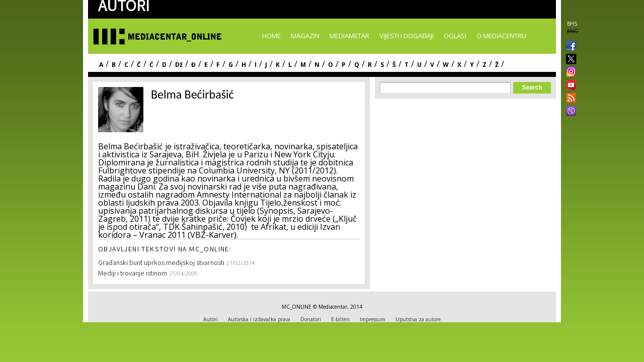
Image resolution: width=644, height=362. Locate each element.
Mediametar (349, 36)
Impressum (373, 319)
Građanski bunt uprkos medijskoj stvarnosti (161, 263)
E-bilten (340, 319)
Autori (211, 319)
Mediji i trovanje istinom (133, 274)
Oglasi (455, 36)
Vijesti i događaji (407, 36)
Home (271, 36)
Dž (179, 65)
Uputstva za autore (418, 319)
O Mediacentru (501, 36)
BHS (572, 24)
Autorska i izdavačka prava (259, 319)
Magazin (305, 36)
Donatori (311, 319)
